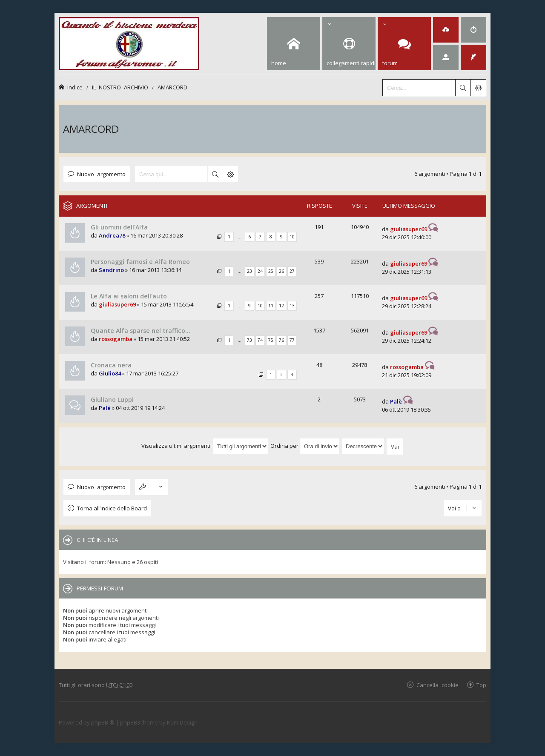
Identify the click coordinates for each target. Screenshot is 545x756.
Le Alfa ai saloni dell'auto (129, 296)
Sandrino (111, 270)
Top (481, 685)
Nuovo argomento (101, 174)
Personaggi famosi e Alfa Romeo (140, 262)
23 (250, 271)
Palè (105, 408)
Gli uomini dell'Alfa (119, 227)
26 (281, 271)
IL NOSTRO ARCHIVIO (120, 87)
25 (271, 271)
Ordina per (305, 446)
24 (260, 271)
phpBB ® (103, 722)
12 (281, 306)
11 (271, 306)
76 (281, 340)
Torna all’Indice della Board (112, 508)
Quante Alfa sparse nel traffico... (141, 331)
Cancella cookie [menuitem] (437, 685)
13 (292, 306)
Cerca (215, 174)
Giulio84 (110, 373)
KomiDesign (182, 722)
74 (260, 340)
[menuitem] (446, 30)
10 (292, 237)
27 (292, 271)
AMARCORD (172, 87)
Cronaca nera (111, 365)
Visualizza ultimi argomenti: (205, 446)
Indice (75, 87)
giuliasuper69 (409, 229)
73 (250, 340)
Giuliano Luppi (112, 399)
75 (271, 340)
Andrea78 (112, 235)
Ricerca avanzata (230, 174)
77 (292, 340)
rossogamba (116, 339)
